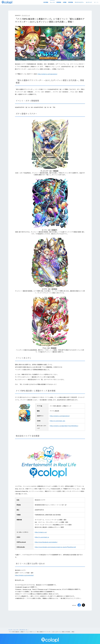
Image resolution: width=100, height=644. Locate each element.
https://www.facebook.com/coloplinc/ (46, 542)
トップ (10, 630)
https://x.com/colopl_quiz (57, 421)
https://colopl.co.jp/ (41, 532)
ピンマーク (89, 2)
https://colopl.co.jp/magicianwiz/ (47, 74)
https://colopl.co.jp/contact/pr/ (24, 575)
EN (98, 2)
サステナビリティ (79, 2)
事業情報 (59, 2)
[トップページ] (7, 2)
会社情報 (46, 2)
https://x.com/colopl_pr (42, 537)
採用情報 (71, 2)
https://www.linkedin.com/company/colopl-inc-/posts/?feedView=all (55, 547)
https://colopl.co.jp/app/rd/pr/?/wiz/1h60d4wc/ (64, 426)
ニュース (52, 2)
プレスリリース (26, 15)
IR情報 (65, 2)
